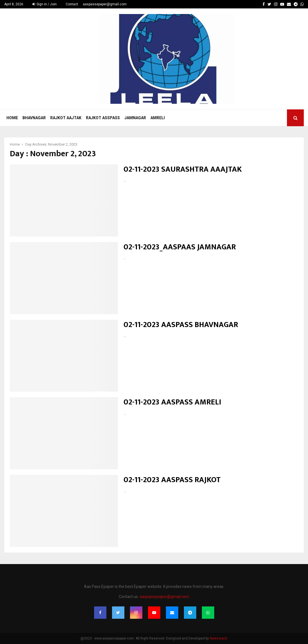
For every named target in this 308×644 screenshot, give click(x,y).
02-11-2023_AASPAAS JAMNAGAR (180, 247)
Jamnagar (135, 118)
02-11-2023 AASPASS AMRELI (172, 402)
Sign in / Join (45, 4)
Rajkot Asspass (103, 118)
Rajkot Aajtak (66, 118)
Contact (72, 4)
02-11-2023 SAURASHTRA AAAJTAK (183, 169)
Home (12, 118)
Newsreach (219, 638)
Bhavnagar (34, 118)
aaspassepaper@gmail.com (105, 4)
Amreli (158, 118)
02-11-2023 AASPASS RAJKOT (172, 480)
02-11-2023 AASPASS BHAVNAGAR (181, 325)
